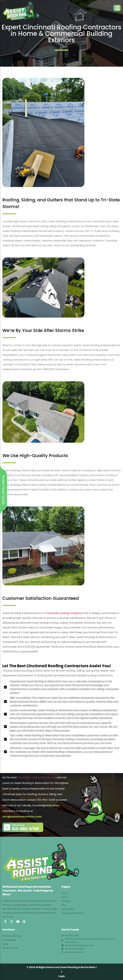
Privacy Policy (68, 909)
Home (64, 893)
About (65, 897)
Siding (5, 944)
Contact (66, 901)
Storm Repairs (9, 940)
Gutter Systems (10, 948)
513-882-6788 (25, 829)
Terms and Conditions (73, 913)
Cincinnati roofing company (64, 613)
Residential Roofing (12, 936)
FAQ (63, 905)
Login (62, 976)
